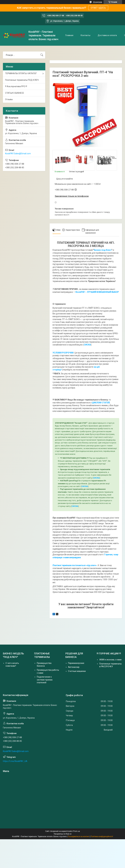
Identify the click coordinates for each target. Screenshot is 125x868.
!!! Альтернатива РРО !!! (16, 86)
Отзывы (9, 99)
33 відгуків (98, 2)
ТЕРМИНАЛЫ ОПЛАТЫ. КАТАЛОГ (21, 73)
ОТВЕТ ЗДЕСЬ (98, 8)
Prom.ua (77, 831)
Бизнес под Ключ (103, 250)
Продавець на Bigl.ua (63, 834)
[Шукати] (42, 55)
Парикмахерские (76, 663)
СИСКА (96, 478)
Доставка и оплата (107, 35)
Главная (69, 35)
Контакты (85, 35)
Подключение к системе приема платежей (45, 680)
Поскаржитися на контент (79, 836)
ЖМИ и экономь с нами (110, 660)
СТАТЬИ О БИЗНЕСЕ (15, 93)
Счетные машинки (77, 671)
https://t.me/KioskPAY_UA (15, 761)
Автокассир (74, 667)
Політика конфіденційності (102, 836)
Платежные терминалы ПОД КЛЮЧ (22, 80)
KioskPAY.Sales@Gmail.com (18, 154)
